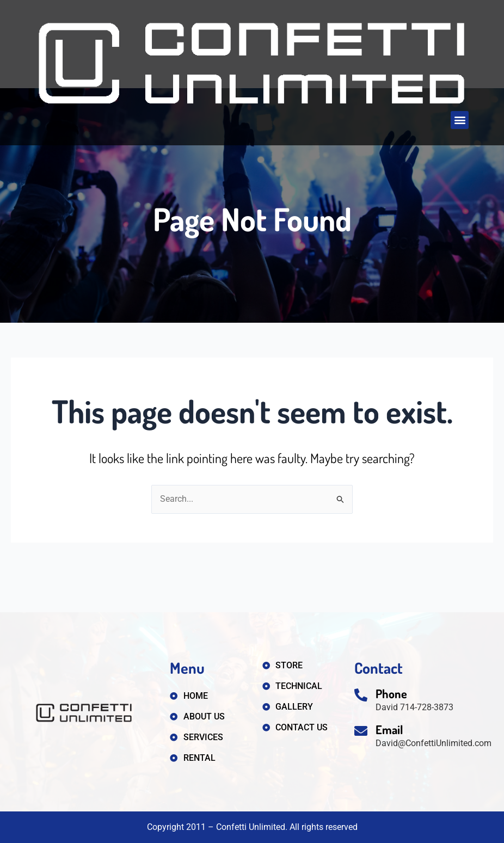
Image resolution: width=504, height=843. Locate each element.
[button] (460, 120)
